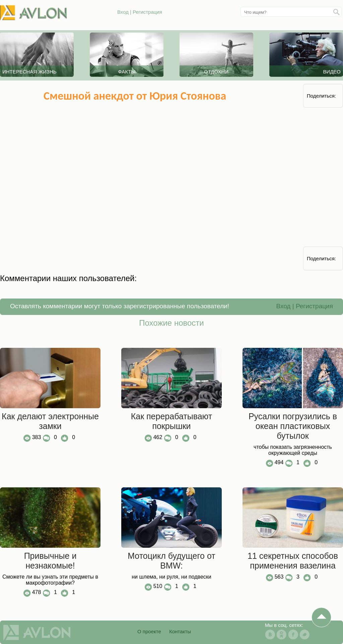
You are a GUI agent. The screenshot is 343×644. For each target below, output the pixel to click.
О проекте (149, 631)
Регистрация (147, 12)
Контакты (180, 631)
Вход (123, 12)
